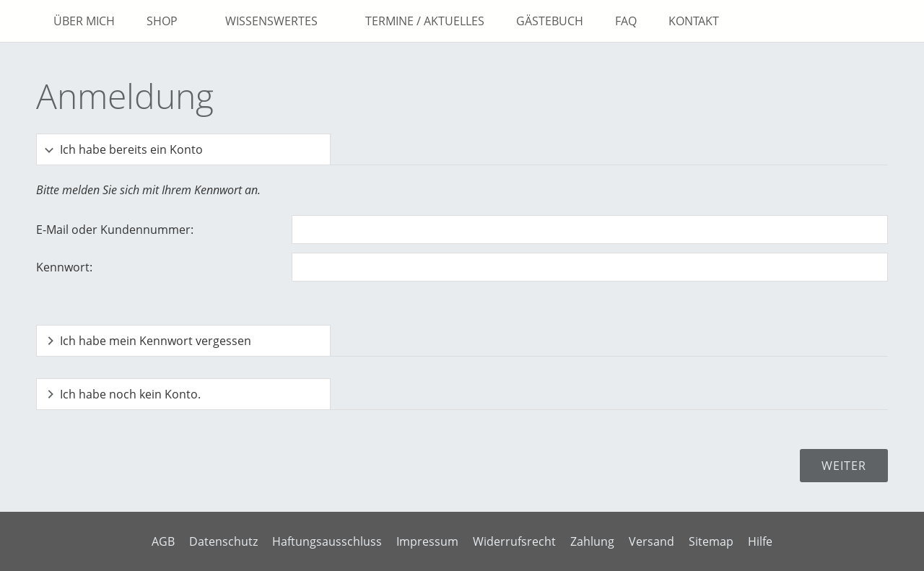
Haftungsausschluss (327, 541)
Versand (651, 541)
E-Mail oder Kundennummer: (115, 230)
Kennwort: (64, 267)
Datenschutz (223, 541)
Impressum (427, 541)
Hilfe (760, 541)
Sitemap (711, 541)
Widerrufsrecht (514, 541)
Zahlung (592, 541)
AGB (163, 541)
